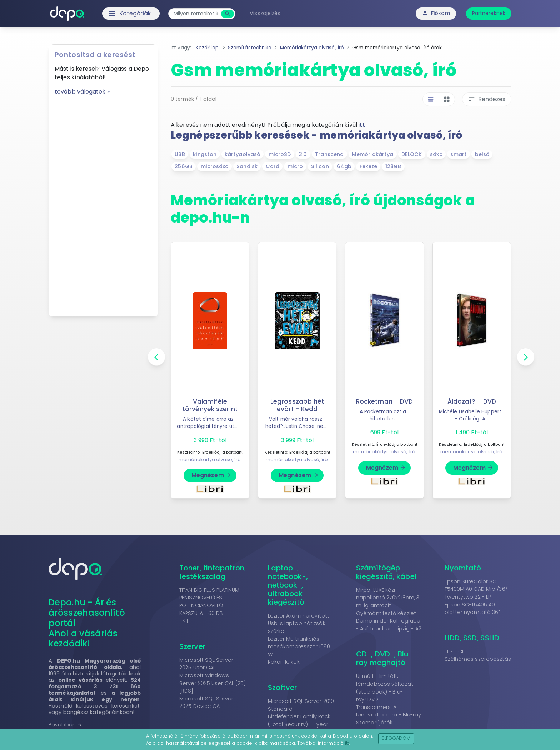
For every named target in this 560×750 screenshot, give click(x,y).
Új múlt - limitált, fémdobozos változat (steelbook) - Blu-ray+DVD (385, 688)
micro (295, 166)
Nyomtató (463, 568)
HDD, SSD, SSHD (472, 638)
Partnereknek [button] (489, 13)
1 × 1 (184, 621)
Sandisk (247, 166)
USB (180, 154)
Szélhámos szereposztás (478, 659)
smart (459, 154)
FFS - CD (455, 651)
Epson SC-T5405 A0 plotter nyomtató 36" (472, 609)
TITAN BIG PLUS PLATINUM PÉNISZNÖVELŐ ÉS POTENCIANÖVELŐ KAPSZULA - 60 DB (209, 602)
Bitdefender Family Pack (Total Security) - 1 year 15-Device (299, 724)
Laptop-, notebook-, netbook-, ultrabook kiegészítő (288, 585)
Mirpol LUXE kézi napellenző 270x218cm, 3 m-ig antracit (388, 598)
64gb (344, 166)
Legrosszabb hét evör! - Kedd (297, 405)
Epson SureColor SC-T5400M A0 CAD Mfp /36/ (476, 585)
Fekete (369, 166)
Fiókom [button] (436, 13)
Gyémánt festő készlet (386, 613)
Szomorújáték (374, 722)
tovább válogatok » (82, 92)
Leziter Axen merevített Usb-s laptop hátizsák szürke (299, 623)
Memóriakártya (372, 154)
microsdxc (215, 166)
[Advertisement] (103, 203)
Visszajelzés (266, 13)
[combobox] (197, 14)
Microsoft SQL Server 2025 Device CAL (206, 702)
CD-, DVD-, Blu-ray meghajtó (385, 658)
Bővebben (66, 725)
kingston (205, 154)
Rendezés (487, 99)
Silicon (320, 166)
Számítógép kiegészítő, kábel (386, 572)
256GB (184, 166)
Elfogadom (396, 738)
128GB (393, 166)
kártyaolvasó (242, 154)
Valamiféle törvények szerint (210, 405)
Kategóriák (116, 14)
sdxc (436, 154)
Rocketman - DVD (385, 401)
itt (362, 125)
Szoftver (282, 687)
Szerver (192, 646)
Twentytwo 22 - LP (468, 597)
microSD (280, 154)
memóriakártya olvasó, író (210, 459)
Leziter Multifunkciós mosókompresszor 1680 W (299, 647)
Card (272, 166)
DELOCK (412, 154)
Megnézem (212, 475)
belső (482, 154)
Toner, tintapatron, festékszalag (213, 572)
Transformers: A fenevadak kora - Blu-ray (389, 711)
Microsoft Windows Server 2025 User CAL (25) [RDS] (213, 683)
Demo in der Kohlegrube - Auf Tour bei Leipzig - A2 (389, 625)
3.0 (303, 154)
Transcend (329, 154)
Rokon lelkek (284, 662)
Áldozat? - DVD (472, 401)
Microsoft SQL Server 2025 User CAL (206, 664)
